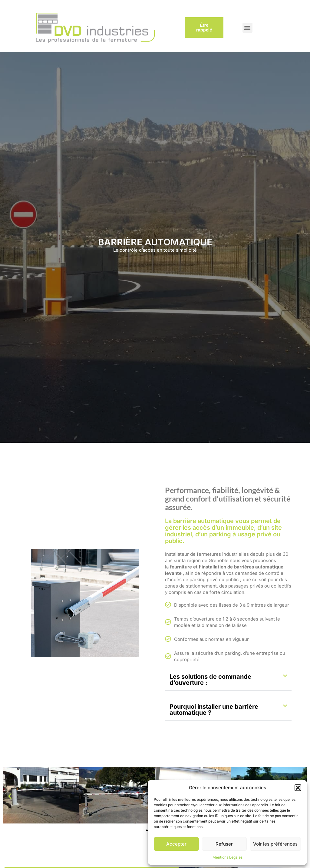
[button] (298, 788)
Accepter (176, 844)
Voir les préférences (275, 844)
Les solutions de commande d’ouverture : (210, 680)
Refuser (224, 844)
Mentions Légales (228, 857)
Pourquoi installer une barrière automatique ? (214, 710)
